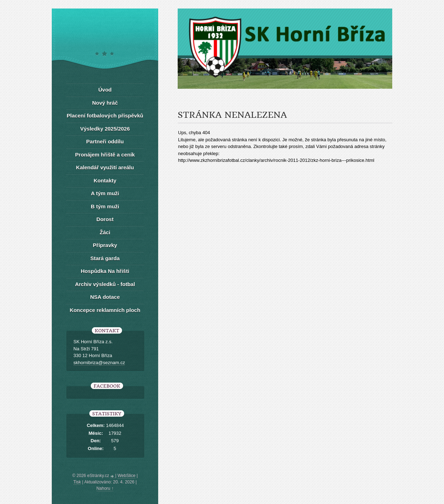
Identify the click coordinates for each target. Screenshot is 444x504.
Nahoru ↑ (105, 488)
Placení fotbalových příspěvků (105, 116)
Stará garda (105, 258)
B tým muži (105, 206)
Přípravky (105, 245)
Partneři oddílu (105, 141)
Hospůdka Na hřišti (105, 271)
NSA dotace (105, 297)
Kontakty (105, 180)
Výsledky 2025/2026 (105, 129)
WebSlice (126, 476)
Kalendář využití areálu (105, 167)
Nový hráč (105, 103)
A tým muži (105, 193)
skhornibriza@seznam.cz (99, 363)
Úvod (105, 90)
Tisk (77, 482)
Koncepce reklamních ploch (105, 310)
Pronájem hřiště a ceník (105, 155)
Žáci (105, 232)
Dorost (105, 219)
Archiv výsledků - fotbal (105, 284)
